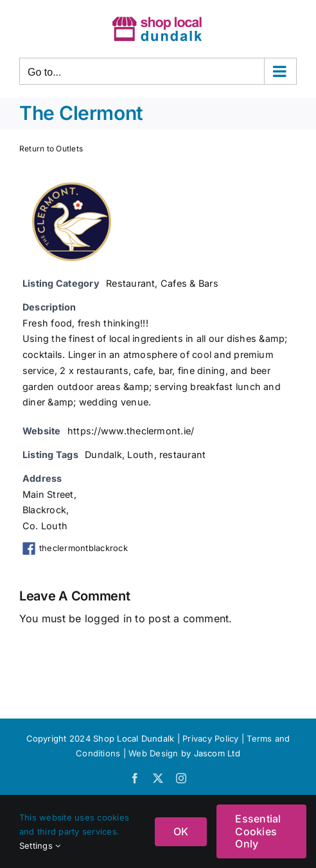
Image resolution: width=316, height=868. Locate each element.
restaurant (182, 455)
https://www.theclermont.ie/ (131, 431)
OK (181, 831)
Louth (140, 455)
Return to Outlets (51, 149)
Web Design (153, 753)
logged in (108, 618)
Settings (40, 846)
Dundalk (103, 455)
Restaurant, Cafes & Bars (162, 283)
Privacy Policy (210, 738)
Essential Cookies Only (258, 831)
